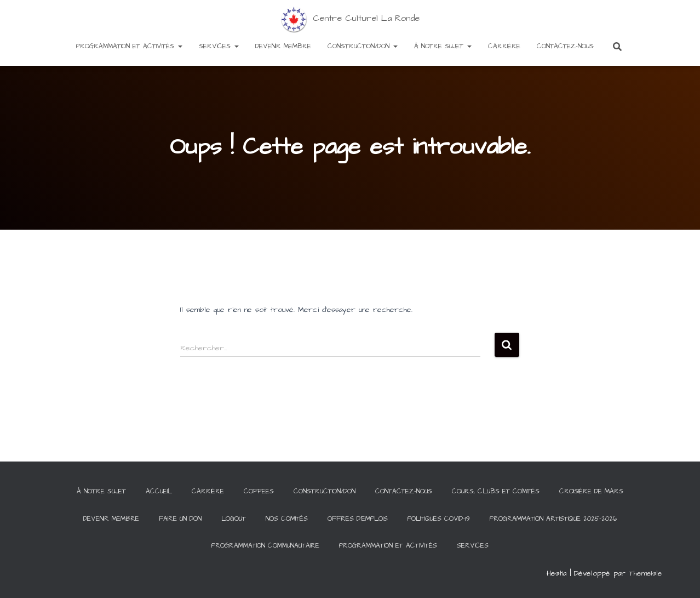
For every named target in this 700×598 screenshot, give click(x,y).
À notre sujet (443, 46)
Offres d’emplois (358, 519)
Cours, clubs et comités (496, 491)
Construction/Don (363, 46)
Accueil (159, 491)
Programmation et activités (129, 46)
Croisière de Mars (591, 491)
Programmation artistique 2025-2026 (553, 519)
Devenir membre (283, 46)
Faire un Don (180, 519)
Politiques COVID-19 (439, 519)
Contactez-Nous (565, 46)
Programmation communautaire (265, 546)
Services (219, 46)
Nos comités (287, 519)
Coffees (259, 491)
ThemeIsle (646, 573)
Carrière (504, 46)
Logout (234, 519)
